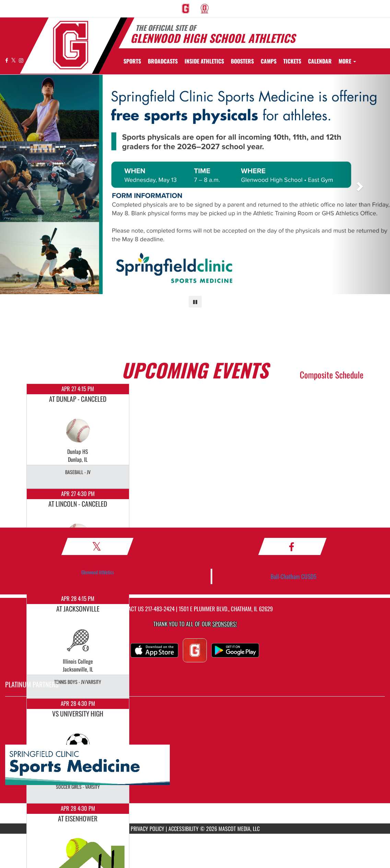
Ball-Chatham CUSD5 (293, 576)
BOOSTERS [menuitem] (242, 61)
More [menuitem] (347, 61)
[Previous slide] (29, 184)
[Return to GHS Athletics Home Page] (71, 45)
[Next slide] (361, 184)
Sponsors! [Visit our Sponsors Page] (224, 624)
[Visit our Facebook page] (7, 60)
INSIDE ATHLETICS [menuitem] (204, 61)
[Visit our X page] (14, 60)
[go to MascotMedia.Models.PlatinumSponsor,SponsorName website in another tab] (195, 765)
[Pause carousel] (195, 302)
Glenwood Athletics (98, 572)
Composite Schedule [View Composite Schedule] (332, 375)
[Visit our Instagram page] (21, 60)
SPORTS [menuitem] (132, 61)
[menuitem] (186, 9)
